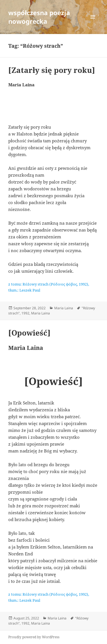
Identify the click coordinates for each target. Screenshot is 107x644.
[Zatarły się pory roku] (52, 70)
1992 (25, 313)
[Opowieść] (29, 333)
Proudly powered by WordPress (34, 637)
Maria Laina (64, 308)
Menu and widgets (93, 23)
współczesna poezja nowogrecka (39, 17)
